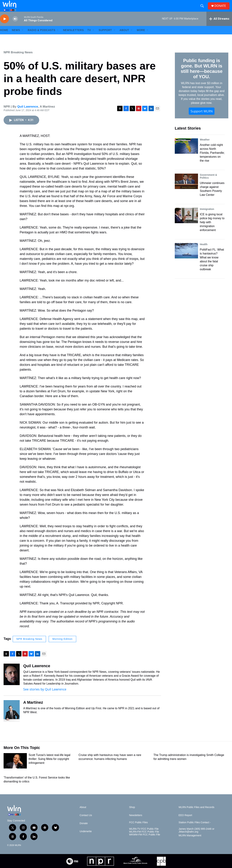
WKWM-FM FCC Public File (145, 842)
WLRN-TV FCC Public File (144, 836)
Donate (84, 831)
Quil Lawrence (28, 114)
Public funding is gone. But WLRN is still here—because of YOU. (202, 76)
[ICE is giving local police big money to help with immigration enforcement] (186, 223)
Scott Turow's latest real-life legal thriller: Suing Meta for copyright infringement (49, 766)
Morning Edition (62, 646)
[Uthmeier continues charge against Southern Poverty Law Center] (186, 188)
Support (105, 37)
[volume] (15, 26)
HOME (4, 37)
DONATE (222, 9)
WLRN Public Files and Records (196, 814)
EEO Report (185, 822)
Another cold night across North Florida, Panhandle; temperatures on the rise (212, 160)
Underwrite (86, 839)
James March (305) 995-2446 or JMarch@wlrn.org (196, 837)
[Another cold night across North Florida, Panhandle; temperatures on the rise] (186, 153)
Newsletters (73, 37)
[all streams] (219, 26)
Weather (205, 147)
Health (204, 251)
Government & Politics (208, 183)
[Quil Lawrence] (12, 682)
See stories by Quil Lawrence (45, 696)
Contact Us (86, 822)
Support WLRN (202, 118)
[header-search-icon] (203, 9)
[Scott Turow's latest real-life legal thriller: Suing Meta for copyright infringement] (15, 768)
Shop (132, 814)
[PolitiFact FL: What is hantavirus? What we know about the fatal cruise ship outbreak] (186, 258)
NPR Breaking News (18, 60)
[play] (4, 26)
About (124, 37)
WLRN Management (190, 843)
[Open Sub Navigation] (23, 37)
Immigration (207, 216)
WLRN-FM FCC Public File (144, 839)
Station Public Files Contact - (195, 830)
